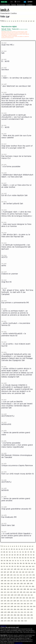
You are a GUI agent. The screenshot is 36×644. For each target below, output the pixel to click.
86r (21, 563)
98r (18, 566)
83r (13, 563)
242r (25, 603)
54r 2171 (4, 532)
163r (12, 583)
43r (10, 555)
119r (14, 572)
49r (26, 555)
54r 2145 (4, 264)
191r (35, 589)
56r (9, 558)
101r (27, 566)
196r (15, 592)
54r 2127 (4, 76)
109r (18, 569)
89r (29, 563)
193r (5, 592)
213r (2, 598)
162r (8, 583)
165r (18, 583)
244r (31, 603)
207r (16, 595)
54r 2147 (4, 280)
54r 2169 (4, 515)
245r (2, 606)
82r (10, 563)
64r (31, 558)
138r (5, 578)
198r (21, 592)
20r (17, 549)
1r (8, 21)
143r (21, 578)
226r (8, 601)
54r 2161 (4, 441)
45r (15, 555)
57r (12, 558)
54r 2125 (4, 59)
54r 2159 (4, 422)
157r (27, 580)
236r (5, 603)
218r (17, 598)
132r (21, 575)
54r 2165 (4, 480)
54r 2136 (4, 173)
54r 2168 (4, 507)
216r (11, 598)
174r (14, 586)
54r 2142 (4, 233)
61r (23, 558)
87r (24, 563)
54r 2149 (4, 301)
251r (22, 606)
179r (30, 586)
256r (2, 609)
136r (34, 575)
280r (15, 615)
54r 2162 (4, 453)
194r (8, 592)
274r (28, 612)
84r (15, 563)
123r (26, 572)
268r (9, 612)
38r (31, 552)
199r (24, 592)
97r (15, 566)
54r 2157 (4, 400)
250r (18, 606)
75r (26, 560)
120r (17, 572)
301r (19, 621)
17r (9, 549)
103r (33, 566)
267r (5, 612)
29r (7, 552)
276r (2, 615)
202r (34, 592)
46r (18, 555)
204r (5, 595)
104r (2, 569)
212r (32, 595)
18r (12, 549)
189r (28, 589)
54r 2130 (4, 113)
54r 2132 (4, 134)
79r (2, 563)
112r (28, 569)
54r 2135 (4, 165)
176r (20, 586)
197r (18, 592)
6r (18, 21)
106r (9, 569)
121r (20, 572)
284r (28, 615)
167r (25, 583)
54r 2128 (4, 84)
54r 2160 (4, 431)
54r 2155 (4, 367)
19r (14, 549)
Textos (13, 5)
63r (28, 558)
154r (18, 580)
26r (32, 549)
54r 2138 (4, 193)
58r (15, 558)
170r (2, 586)
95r (10, 566)
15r (4, 549)
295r (32, 618)
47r (20, 555)
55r (7, 558)
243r (28, 603)
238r (12, 603)
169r (31, 583)
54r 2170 (4, 523)
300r (15, 621)
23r (25, 549)
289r (12, 618)
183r (8, 589)
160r (2, 583)
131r (18, 575)
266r (2, 612)
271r (19, 612)
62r (26, 558)
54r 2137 (4, 183)
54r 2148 (4, 288)
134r (27, 575)
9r (24, 21)
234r (34, 601)
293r (25, 618)
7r (20, 21)
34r (20, 552)
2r (10, 21)
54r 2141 (4, 222)
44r (12, 555)
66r (2, 560)
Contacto (3, 626)
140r (12, 578)
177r (23, 586)
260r (15, 609)
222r (30, 598)
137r (2, 578)
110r (22, 569)
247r (9, 606)
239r (15, 603)
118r (11, 572)
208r (19, 595)
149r (5, 580)
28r (4, 552)
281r (18, 615)
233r (31, 601)
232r (28, 601)
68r (7, 560)
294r (29, 618)
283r (25, 615)
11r (29, 21)
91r (35, 563)
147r (34, 578)
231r (25, 601)
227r (12, 601)
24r (27, 549)
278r (8, 615)
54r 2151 (4, 321)
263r (25, 609)
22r (22, 549)
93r (4, 566)
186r (18, 589)
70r (13, 560)
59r (17, 558)
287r (5, 618)
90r (32, 563)
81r (7, 563)
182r (5, 589)
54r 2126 (4, 68)
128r (8, 575)
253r (28, 606)
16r (7, 549)
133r (24, 575)
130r (15, 575)
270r (16, 612)
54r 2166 (4, 488)
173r (11, 586)
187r (21, 589)
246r (5, 606)
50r (28, 555)
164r (15, 583)
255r (34, 606)
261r (18, 609)
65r (34, 558)
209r (22, 595)
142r (18, 578)
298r (9, 621)
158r (30, 580)
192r (2, 592)
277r (5, 615)
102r (30, 566)
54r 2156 (4, 383)
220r (24, 598)
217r (14, 598)
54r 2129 (4, 92)
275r (31, 612)
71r (15, 560)
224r (2, 601)
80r (4, 563)
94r (7, 566)
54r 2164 (4, 472)
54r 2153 (4, 342)
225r (5, 601)
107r (12, 569)
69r (10, 560)
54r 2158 (4, 414)
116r (5, 572)
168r (28, 583)
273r (25, 612)
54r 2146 (4, 272)
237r (9, 603)
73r (21, 560)
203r (2, 595)
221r (27, 598)
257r (5, 609)
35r (23, 552)
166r (22, 583)
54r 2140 (4, 210)
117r (8, 572)
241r (22, 603)
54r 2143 (4, 243)
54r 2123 (4, 43)
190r (31, 589)
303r (26, 621)
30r (10, 552)
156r (24, 580)
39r (34, 552)
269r (12, 612)
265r (32, 609)
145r (27, 578)
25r (30, 549)
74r (23, 560)
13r (34, 21)
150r (8, 580)
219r (21, 598)
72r (18, 560)
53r (2, 558)
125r (32, 572)
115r (2, 572)
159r (33, 580)
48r (23, 555)
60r (20, 558)
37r (28, 552)
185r (15, 589)
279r (12, 615)
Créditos (29, 5)
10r (26, 21)
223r (33, 598)
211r (29, 595)
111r (25, 569)
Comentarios (19, 643)
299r (12, 621)
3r (12, 21)
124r (29, 572)
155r (21, 580)
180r (33, 586)
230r (21, 601)
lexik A (5, 10)
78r (33, 560)
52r (34, 555)
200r (28, 592)
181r (2, 589)
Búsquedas (21, 5)
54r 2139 (4, 202)
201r (31, 592)
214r (5, 598)
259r (12, 609)
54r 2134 (4, 154)
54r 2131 (4, 125)
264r (28, 609)
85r (18, 563)
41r (4, 555)
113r (31, 569)
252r (25, 606)
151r (12, 580)
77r (31, 560)
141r (15, 578)
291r (19, 618)
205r (9, 595)
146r (31, 578)
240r (18, 603)
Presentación (5, 5)
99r (21, 566)
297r (5, 621)
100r (24, 566)
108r (15, 569)
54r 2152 (4, 332)
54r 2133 (4, 144)
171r (5, 586)
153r (15, 580)
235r (2, 603)
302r (22, 621)
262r (22, 609)
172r (8, 586)
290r (16, 618)
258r (8, 609)
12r (31, 21)
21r (19, 549)
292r (22, 618)
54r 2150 (4, 309)
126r (2, 575)
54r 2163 (4, 463)
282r (22, 615)
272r (22, 612)
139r (8, 578)
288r (9, 618)
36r (26, 552)
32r (15, 552)
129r (11, 575)
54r (4, 558)
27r (2, 552)
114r (34, 569)
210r (26, 595)
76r (28, 560)
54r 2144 (4, 255)
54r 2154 (4, 352)
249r (15, 606)
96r (12, 566)
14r (2, 549)
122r (23, 572)
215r (8, 598)
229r (18, 601)
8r (22, 21)
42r (7, 555)
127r (5, 575)
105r (5, 569)
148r (2, 580)
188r (25, 589)
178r (27, 586)
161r (5, 583)
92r (2, 566)
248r (12, 606)
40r (2, 555)
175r (17, 586)
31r (12, 552)
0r (6, 21)
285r (32, 615)
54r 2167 (4, 497)
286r (2, 618)
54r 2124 (4, 51)
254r (31, 606)
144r (24, 578)
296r (2, 621)
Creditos (14, 13)
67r (5, 560)
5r (16, 21)
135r (30, 575)
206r (12, 595)
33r (17, 552)
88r (26, 563)
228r (15, 601)
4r (14, 21)
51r (31, 555)
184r (12, 589)
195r (11, 592)
